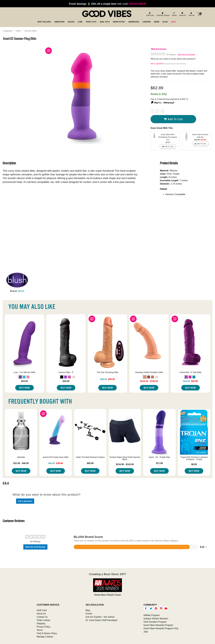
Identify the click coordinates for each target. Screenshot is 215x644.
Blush (21, 291)
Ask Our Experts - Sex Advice (100, 617)
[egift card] (150, 14)
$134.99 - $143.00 (125, 464)
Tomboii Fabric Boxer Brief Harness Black (125, 458)
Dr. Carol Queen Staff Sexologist (101, 620)
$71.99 (159, 463)
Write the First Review (186, 54)
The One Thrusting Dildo (108, 372)
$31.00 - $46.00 (21, 463)
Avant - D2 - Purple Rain (159, 457)
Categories (8, 31)
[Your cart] (199, 14)
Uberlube (21, 457)
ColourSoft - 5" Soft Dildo (190, 372)
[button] (20, 377)
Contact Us (42, 617)
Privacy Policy (43, 627)
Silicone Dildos (31, 31)
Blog (88, 610)
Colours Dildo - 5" (66, 372)
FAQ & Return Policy (47, 633)
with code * (107, 4)
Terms (40, 630)
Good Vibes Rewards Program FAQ (161, 628)
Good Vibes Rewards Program (158, 625)
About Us (41, 614)
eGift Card (42, 610)
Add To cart (173, 119)
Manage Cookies (45, 637)
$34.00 (24, 381)
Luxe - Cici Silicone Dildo (24, 372)
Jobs (146, 632)
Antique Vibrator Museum (156, 618)
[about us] (182, 14)
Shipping (41, 623)
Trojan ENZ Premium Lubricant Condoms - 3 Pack (194, 458)
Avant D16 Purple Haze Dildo (56, 457)
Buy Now (24, 388)
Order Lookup (43, 620)
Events (89, 614)
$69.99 (90, 463)
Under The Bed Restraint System (90, 457)
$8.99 (194, 464)
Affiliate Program (152, 615)
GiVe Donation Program (155, 622)
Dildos (18, 31)
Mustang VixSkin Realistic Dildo (149, 372)
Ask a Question (157, 64)
